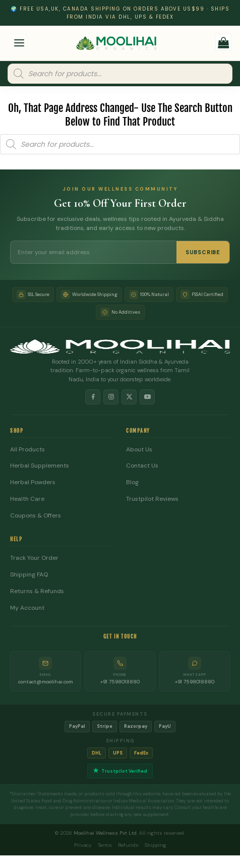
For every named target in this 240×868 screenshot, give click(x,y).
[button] (19, 44)
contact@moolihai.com (46, 682)
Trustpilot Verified (120, 771)
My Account (27, 608)
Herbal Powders (33, 482)
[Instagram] (111, 397)
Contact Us (142, 466)
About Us (139, 450)
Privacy (83, 845)
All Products (27, 450)
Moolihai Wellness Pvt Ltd (105, 833)
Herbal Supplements (40, 466)
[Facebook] (93, 397)
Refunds (128, 845)
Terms (105, 845)
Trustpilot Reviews (152, 499)
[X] (129, 397)
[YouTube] (147, 397)
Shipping (156, 845)
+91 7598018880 (120, 682)
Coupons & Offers (36, 516)
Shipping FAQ (29, 575)
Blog (132, 482)
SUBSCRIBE (203, 252)
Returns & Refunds (37, 591)
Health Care (27, 499)
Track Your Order (34, 558)
